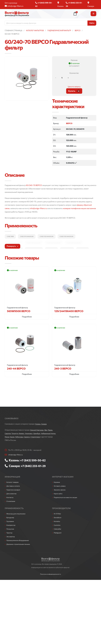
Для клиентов (12, 493)
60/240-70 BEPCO (34, 185)
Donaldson (58, 517)
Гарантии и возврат (14, 489)
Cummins (57, 525)
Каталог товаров (13, 482)
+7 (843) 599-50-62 (34, 460)
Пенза (13, 437)
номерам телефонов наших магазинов (79, 208)
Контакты (10, 497)
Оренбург (39, 433)
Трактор (10, 532)
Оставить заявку (60, 486)
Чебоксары (26, 437)
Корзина (57, 482)
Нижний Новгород (37, 430)
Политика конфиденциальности (50, 574)
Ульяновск (31, 433)
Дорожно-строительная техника (19, 544)
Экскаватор (11, 536)
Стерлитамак (43, 437)
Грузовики (10, 521)
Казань (60, 4)
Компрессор (11, 525)
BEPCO (69, 123)
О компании (11, 501)
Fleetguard (58, 532)
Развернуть (12, 246)
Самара (91, 4)
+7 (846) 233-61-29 (34, 466)
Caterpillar (58, 529)
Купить (74, 91)
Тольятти (15, 433)
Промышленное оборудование (18, 540)
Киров (18, 437)
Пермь (52, 430)
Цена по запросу (74, 87)
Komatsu (57, 521)
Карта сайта (58, 493)
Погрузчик (11, 529)
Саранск (34, 437)
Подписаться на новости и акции (66, 497)
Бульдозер (11, 517)
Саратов (8, 433)
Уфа (47, 430)
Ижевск (23, 433)
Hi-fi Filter (58, 513)
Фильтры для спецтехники (17, 513)
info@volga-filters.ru (14, 6)
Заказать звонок (60, 489)
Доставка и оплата (14, 486)
